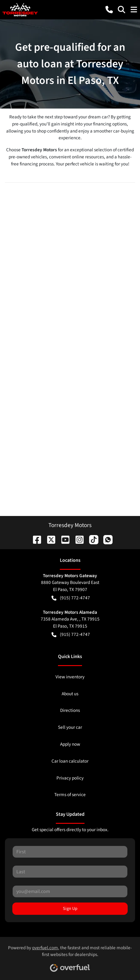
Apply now (70, 744)
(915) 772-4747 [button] (71, 598)
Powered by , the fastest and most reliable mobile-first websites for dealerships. (70, 956)
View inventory (70, 677)
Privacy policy (70, 778)
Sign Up (70, 909)
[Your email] (70, 891)
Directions (70, 710)
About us (70, 694)
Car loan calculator (70, 761)
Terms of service (70, 795)
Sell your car (70, 727)
